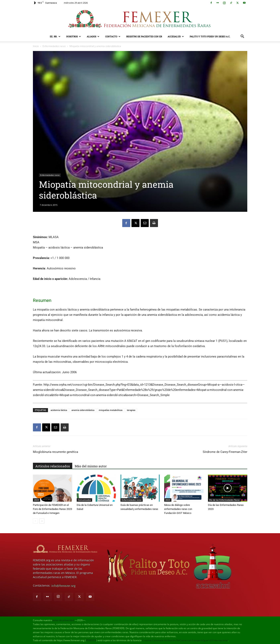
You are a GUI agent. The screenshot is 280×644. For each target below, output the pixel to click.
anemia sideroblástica (83, 410)
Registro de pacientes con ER (144, 36)
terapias (131, 410)
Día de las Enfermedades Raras (224, 500)
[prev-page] (35, 521)
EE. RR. (55, 36)
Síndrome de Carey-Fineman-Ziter (225, 452)
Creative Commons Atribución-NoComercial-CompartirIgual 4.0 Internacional (185, 640)
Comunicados (84, 500)
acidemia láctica (59, 410)
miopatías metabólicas (111, 410)
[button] (242, 37)
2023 (37, 500)
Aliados (93, 36)
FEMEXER (91, 640)
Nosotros (74, 36)
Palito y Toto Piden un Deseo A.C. (210, 36)
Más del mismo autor (91, 466)
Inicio (36, 46)
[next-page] (42, 521)
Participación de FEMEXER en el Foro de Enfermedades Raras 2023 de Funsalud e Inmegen (52, 509)
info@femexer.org (63, 585)
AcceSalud (176, 36)
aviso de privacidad (63, 620)
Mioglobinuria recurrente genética (55, 452)
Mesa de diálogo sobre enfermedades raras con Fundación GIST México (178, 509)
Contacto (113, 36)
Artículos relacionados (53, 466)
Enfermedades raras (54, 46)
